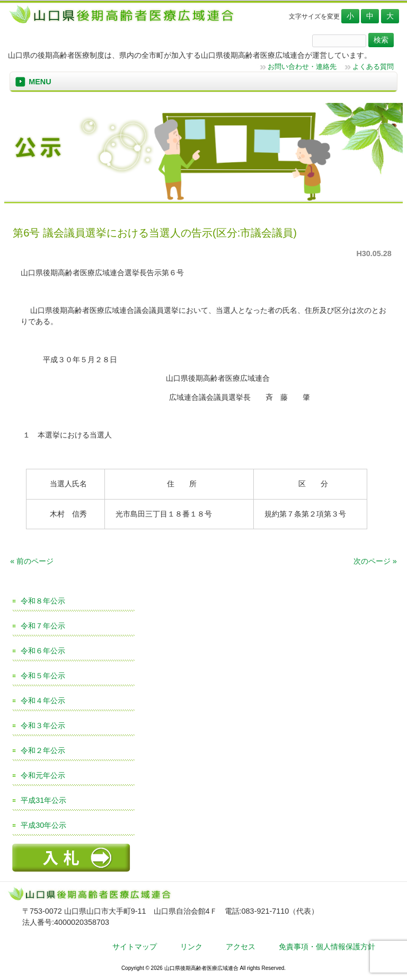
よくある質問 (373, 67)
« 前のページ (32, 561)
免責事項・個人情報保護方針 (327, 947)
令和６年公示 (43, 651)
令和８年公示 (43, 601)
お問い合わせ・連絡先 (302, 67)
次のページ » (375, 561)
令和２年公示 (43, 750)
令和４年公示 (43, 701)
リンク (191, 947)
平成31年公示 (43, 800)
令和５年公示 (43, 676)
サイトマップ (135, 947)
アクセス (241, 947)
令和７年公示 (43, 626)
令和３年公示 (43, 725)
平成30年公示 (43, 825)
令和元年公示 (43, 775)
